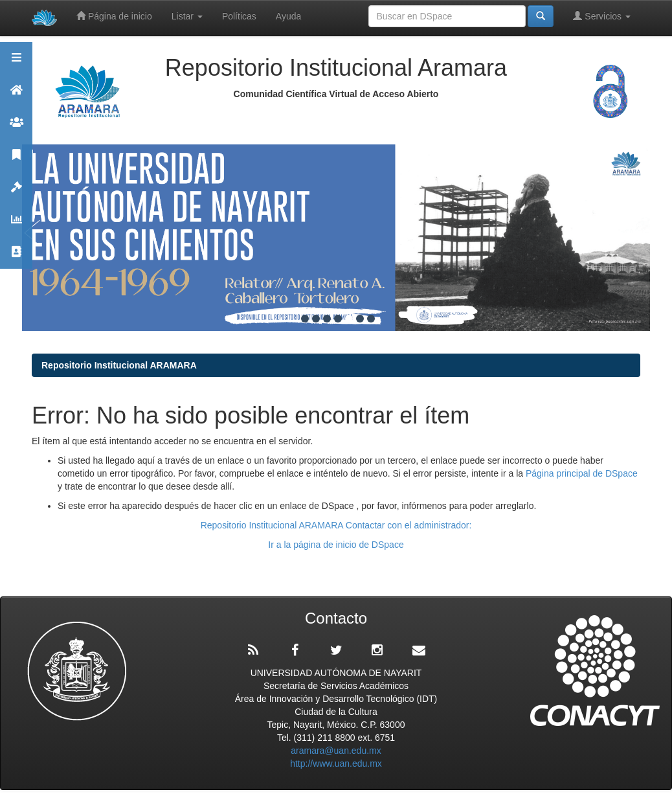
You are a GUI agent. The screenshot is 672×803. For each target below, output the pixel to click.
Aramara (16, 96)
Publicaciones (16, 160)
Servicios (602, 16)
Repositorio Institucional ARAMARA (119, 365)
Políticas (239, 16)
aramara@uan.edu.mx (336, 751)
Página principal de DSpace (582, 473)
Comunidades (16, 128)
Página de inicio (114, 16)
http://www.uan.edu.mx (336, 763)
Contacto (16, 257)
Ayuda (288, 16)
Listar (187, 16)
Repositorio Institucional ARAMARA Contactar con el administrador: (336, 525)
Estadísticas (16, 225)
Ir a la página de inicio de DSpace (336, 545)
